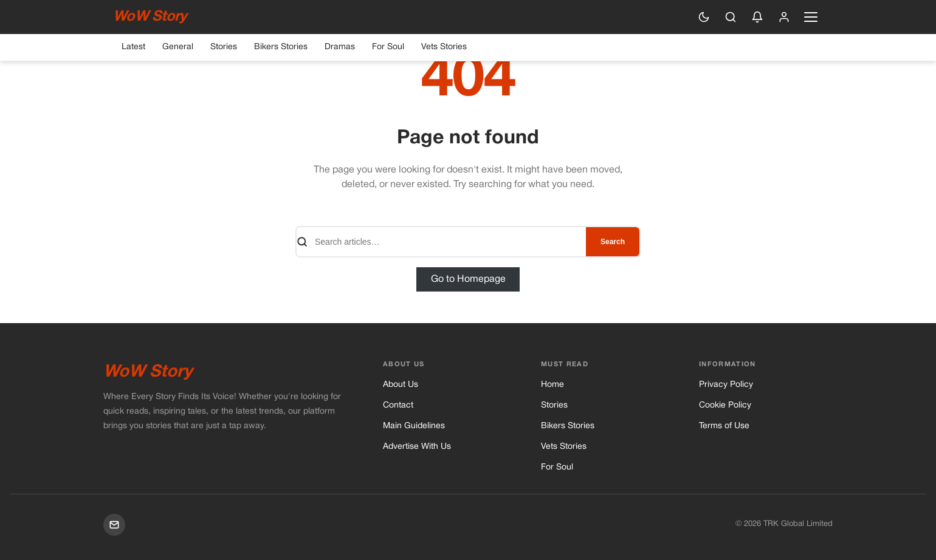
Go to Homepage (468, 279)
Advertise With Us (417, 447)
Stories (224, 47)
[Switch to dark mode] (704, 17)
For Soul (388, 47)
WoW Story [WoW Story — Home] (150, 17)
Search (613, 242)
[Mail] (114, 525)
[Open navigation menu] (811, 17)
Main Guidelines (414, 426)
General (178, 47)
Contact (398, 405)
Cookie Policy (725, 405)
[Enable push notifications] (757, 17)
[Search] (731, 17)
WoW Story (148, 372)
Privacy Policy (726, 385)
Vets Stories (444, 47)
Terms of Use (724, 426)
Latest (133, 47)
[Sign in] (784, 17)
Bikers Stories (281, 47)
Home (552, 385)
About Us (401, 385)
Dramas (340, 47)
